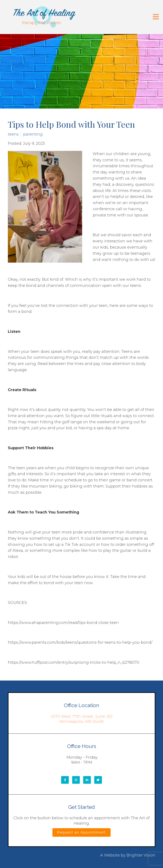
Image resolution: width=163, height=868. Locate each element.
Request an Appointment (81, 832)
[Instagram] (76, 780)
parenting (33, 134)
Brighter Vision (141, 855)
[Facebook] (65, 780)
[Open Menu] (156, 17)
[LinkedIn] (87, 780)
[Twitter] (98, 780)
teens (13, 134)
